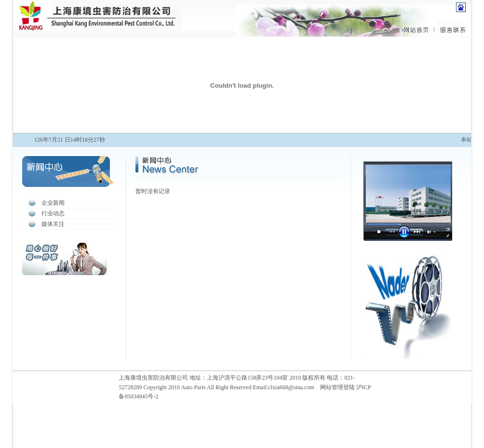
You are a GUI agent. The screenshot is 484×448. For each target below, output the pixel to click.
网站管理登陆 (337, 387)
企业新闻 (53, 203)
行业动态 (53, 213)
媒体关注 (53, 224)
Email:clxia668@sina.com (283, 387)
